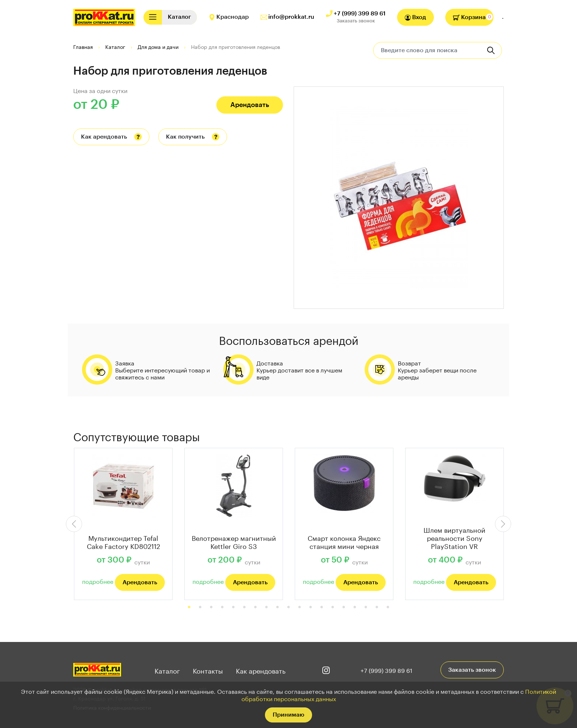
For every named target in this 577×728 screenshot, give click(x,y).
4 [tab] (222, 607)
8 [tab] (266, 607)
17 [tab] (366, 607)
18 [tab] (377, 607)
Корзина (469, 17)
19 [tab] (388, 607)
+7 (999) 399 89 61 (360, 14)
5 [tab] (233, 607)
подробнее (98, 581)
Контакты (208, 670)
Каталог (167, 670)
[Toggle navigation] (153, 17)
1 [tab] (189, 607)
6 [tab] (244, 607)
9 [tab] (277, 607)
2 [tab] (200, 607)
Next (503, 524)
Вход (415, 17)
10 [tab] (288, 607)
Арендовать (250, 105)
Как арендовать (104, 137)
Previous (74, 524)
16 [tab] (355, 607)
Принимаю (288, 715)
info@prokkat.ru (291, 17)
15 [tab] (344, 607)
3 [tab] (211, 607)
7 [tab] (255, 607)
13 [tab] (322, 607)
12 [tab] (311, 607)
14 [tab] (333, 607)
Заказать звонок (356, 21)
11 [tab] (300, 607)
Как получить (185, 137)
